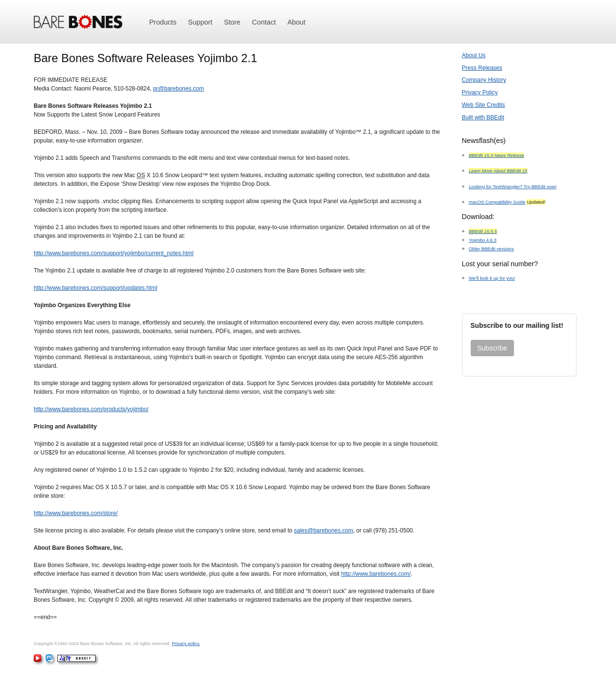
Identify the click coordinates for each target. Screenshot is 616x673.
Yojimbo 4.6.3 (483, 240)
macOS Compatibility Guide (497, 202)
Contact (264, 22)
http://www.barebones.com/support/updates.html (96, 288)
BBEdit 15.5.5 (483, 231)
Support (200, 22)
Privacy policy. (186, 644)
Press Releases (482, 68)
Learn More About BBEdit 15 (498, 171)
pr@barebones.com (179, 89)
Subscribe (492, 348)
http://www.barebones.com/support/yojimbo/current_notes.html (114, 253)
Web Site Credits (484, 105)
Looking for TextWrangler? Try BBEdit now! (513, 187)
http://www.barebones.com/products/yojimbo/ (91, 409)
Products (163, 22)
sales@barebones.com (324, 531)
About (296, 22)
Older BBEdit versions (491, 249)
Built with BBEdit (483, 117)
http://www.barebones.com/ (376, 574)
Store (232, 22)
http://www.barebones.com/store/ (76, 513)
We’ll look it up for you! (492, 278)
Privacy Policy (480, 92)
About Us (474, 55)
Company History (484, 80)
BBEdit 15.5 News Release (496, 155)
